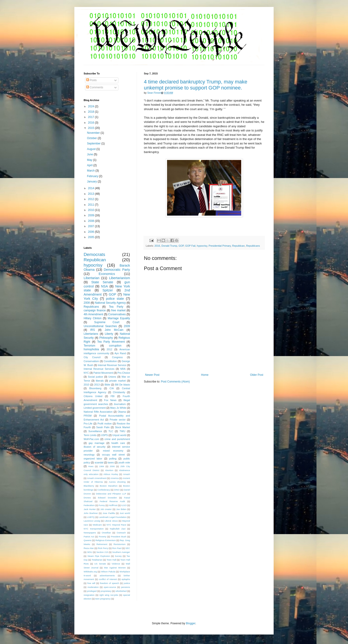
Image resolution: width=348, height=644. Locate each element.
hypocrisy (202, 246)
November (94, 133)
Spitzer (108, 290)
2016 (157, 246)
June (90, 154)
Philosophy (106, 338)
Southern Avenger (121, 552)
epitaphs (126, 579)
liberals (100, 381)
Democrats (94, 254)
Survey (118, 556)
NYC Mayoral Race (116, 525)
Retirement (102, 544)
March (91, 171)
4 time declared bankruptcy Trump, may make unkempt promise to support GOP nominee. (196, 85)
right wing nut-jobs (109, 595)
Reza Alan (89, 548)
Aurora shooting (117, 482)
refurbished (121, 591)
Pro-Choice (124, 373)
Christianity (119, 392)
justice (127, 583)
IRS (93, 330)
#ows (91, 466)
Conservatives (117, 314)
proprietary (106, 591)
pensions (126, 587)
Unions (112, 377)
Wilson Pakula (108, 572)
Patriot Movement (103, 373)
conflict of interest (108, 579)
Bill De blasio (123, 385)
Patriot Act (89, 537)
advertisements (107, 575)
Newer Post (152, 375)
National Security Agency (110, 303)
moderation (93, 587)
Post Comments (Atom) (175, 382)
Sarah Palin (103, 427)
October (92, 138)
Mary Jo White (118, 408)
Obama (122, 412)
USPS (104, 435)
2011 (92, 205)
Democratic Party (117, 270)
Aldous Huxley (111, 474)
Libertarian (92, 278)
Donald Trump (169, 246)
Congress (117, 357)
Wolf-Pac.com (91, 439)
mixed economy (113, 451)
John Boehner (91, 513)
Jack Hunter (90, 509)
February (93, 176)
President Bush (119, 537)
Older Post (257, 375)
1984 (102, 466)
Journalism (120, 404)
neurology (89, 455)
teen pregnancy (103, 599)
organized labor (93, 459)
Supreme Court (107, 322)
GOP (181, 246)
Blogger (191, 623)
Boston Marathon (109, 486)
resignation (89, 595)
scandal (99, 462)
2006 (92, 232)
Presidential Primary (220, 246)
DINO (117, 490)
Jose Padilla (109, 513)
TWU (122, 431)
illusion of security (95, 447)
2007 (92, 226)
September (94, 143)
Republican (238, 246)
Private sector (118, 420)
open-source (110, 587)
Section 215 (102, 552)
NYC (86, 373)
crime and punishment (117, 439)
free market (118, 310)
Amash (127, 474)
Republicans (253, 246)
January (92, 182)
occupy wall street (113, 455)
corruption (115, 346)
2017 (92, 117)
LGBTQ (91, 517)
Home (205, 375)
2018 (92, 112)
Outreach (121, 533)
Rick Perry (103, 548)
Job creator (106, 509)
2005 (92, 237)
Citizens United (93, 396)
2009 (92, 215)
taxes (111, 462)
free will (91, 583)
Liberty (109, 334)
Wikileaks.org (90, 572)
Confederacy (104, 490)
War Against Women (115, 568)
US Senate (100, 564)
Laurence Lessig (92, 521)
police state (115, 299)
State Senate (102, 282)
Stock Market (122, 427)
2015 (92, 128)
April (90, 165)
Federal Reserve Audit (112, 501)
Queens (88, 540)
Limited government (95, 408)
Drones (87, 498)
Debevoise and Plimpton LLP (111, 494)
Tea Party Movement (111, 342)
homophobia (91, 349)
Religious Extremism (106, 540)
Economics (107, 274)
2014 (92, 188)
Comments (95, 87)
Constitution (110, 361)
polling (113, 459)
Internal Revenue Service (112, 365)
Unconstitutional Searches (100, 326)
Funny (102, 505)
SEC (128, 548)
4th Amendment (93, 314)
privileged (92, 591)
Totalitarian (97, 560)
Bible (107, 385)
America (115, 478)
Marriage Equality (119, 318)
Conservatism (91, 361)
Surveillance (95, 431)
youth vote (124, 462)
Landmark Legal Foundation (113, 517)
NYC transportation (94, 529)
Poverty (103, 537)
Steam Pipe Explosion (99, 556)
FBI (112, 396)
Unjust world (119, 435)
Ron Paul (117, 548)
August (92, 149)
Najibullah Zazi (118, 529)
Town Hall (111, 560)
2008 (92, 221)
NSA (104, 286)
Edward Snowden (108, 498)
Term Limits (90, 435)
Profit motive (105, 424)
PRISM (88, 416)
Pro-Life (88, 424)
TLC (111, 431)
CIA (112, 388)
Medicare (97, 525)
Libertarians (91, 334)
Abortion (109, 470)
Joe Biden (121, 509)
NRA (123, 369)
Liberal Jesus (111, 521)
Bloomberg (95, 388)
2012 (92, 199)
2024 (92, 106)
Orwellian (106, 533)
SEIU (90, 552)
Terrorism (89, 346)
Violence (116, 564)
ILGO (124, 505)
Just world (125, 513)
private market (118, 381)
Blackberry (89, 486)
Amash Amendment (97, 478)
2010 (92, 210)
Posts (91, 80)
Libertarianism (120, 278)
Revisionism (120, 544)
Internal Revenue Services (99, 369)
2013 (92, 194)
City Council (92, 357)
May (90, 160)
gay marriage (97, 443)
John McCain (114, 330)
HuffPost (113, 505)
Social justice (95, 377)
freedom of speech (109, 583)
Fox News (110, 400)
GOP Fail (190, 246)
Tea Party (116, 307)
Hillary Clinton (93, 318)
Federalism (89, 505)
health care (118, 443)
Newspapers (90, 533)
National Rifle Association (98, 412)
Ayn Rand (120, 353)
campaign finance (95, 310)
